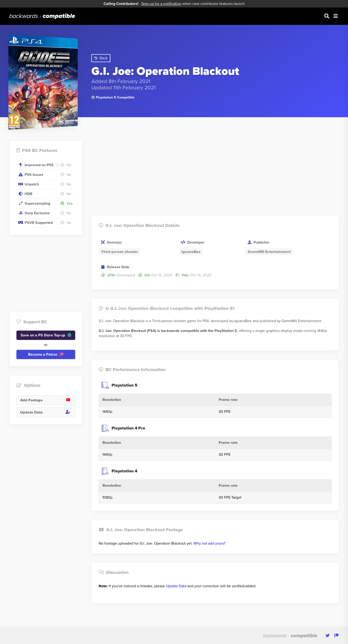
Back (101, 58)
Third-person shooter (120, 252)
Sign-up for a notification (161, 4)
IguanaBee (191, 252)
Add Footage (48, 400)
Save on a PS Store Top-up (46, 335)
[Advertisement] (46, 273)
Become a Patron (46, 354)
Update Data (48, 412)
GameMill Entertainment (269, 252)
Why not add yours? (210, 543)
